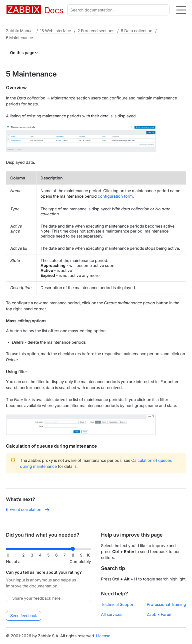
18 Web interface (55, 31)
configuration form (115, 196)
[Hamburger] (181, 10)
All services (112, 614)
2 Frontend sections (96, 31)
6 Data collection (136, 31)
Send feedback (24, 616)
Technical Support (118, 604)
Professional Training (166, 604)
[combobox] (119, 10)
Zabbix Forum (160, 614)
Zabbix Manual (20, 31)
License (103, 636)
